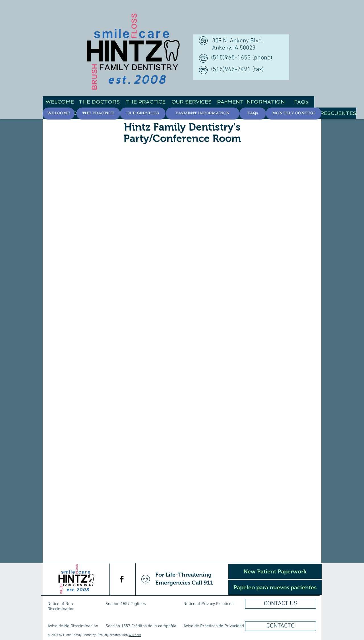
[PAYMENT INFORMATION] (251, 102)
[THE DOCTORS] (99, 102)
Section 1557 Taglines (126, 604)
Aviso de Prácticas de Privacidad (214, 626)
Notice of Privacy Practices (208, 604)
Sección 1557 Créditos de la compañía (141, 626)
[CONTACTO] (281, 626)
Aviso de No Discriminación (73, 626)
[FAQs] (301, 102)
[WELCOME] (60, 102)
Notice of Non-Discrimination (61, 606)
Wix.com (135, 635)
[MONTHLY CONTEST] (294, 113)
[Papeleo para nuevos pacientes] (275, 587)
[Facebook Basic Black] (122, 579)
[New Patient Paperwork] (275, 571)
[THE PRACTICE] (145, 102)
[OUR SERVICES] (191, 102)
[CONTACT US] (281, 604)
